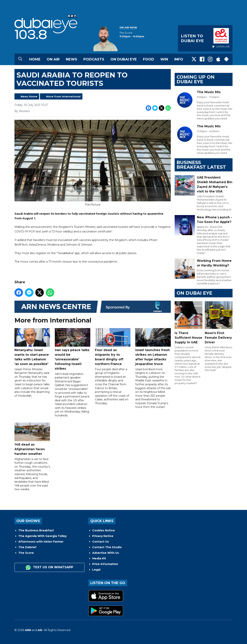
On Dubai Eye (124, 59)
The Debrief (27, 547)
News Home (29, 96)
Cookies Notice (104, 530)
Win (164, 59)
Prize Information (105, 564)
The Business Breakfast (36, 530)
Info (179, 59)
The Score (26, 553)
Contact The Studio (107, 547)
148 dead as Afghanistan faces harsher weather (32, 439)
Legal (96, 570)
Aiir (40, 630)
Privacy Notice (103, 536)
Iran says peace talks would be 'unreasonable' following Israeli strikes (73, 349)
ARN (28, 630)
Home (35, 59)
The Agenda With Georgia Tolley (42, 536)
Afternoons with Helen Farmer (41, 542)
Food (149, 59)
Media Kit (99, 558)
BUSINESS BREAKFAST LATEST (201, 165)
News (71, 59)
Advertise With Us (106, 553)
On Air (53, 59)
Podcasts (94, 59)
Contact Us (101, 542)
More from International (63, 96)
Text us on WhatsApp (49, 567)
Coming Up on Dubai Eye (196, 79)
